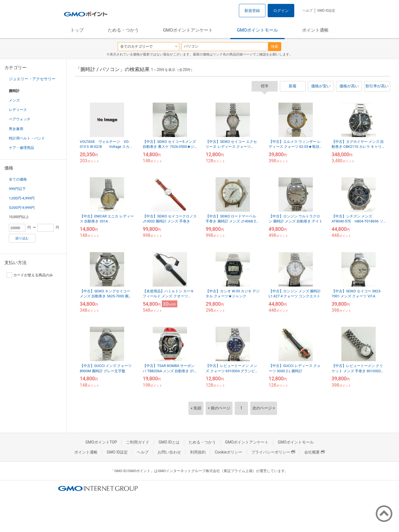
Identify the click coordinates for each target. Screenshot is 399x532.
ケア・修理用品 (21, 148)
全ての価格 (18, 179)
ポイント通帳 (315, 30)
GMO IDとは (169, 442)
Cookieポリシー (228, 452)
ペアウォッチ (20, 119)
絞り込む (22, 238)
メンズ (14, 100)
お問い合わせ (169, 452)
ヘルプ (308, 11)
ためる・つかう (123, 30)
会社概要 (314, 452)
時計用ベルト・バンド (27, 138)
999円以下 (17, 189)
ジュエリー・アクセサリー (32, 79)
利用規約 (198, 452)
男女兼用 (16, 129)
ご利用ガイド (138, 442)
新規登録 (252, 11)
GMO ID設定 (326, 11)
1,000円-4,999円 (22, 198)
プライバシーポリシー (273, 452)
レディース (18, 110)
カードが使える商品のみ (30, 275)
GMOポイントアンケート (188, 30)
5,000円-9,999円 (22, 208)
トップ (77, 30)
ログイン (281, 11)
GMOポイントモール (257, 30)
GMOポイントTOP (101, 442)
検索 (275, 46)
